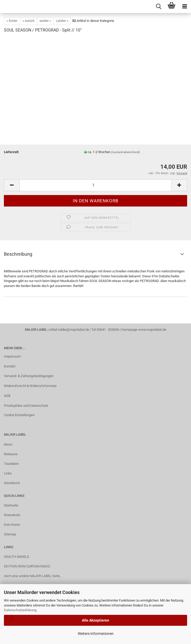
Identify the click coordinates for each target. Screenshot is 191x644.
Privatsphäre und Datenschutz (26, 406)
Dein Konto (12, 525)
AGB (7, 396)
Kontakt (10, 366)
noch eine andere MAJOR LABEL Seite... (33, 576)
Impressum (12, 356)
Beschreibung (18, 254)
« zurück (28, 21)
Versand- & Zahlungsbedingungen (29, 376)
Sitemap (10, 534)
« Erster (12, 21)
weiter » (45, 21)
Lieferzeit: (12, 152)
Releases (11, 454)
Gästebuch (12, 483)
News (8, 444)
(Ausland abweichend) (126, 152)
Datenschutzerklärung (20, 610)
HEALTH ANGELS (17, 557)
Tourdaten (11, 464)
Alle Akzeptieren (95, 620)
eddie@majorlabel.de (74, 330)
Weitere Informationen (96, 634)
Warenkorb (12, 515)
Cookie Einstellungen (19, 415)
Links (8, 473)
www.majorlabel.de (152, 330)
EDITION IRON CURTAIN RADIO (27, 566)
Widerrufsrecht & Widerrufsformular (30, 386)
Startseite (11, 505)
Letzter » (62, 21)
